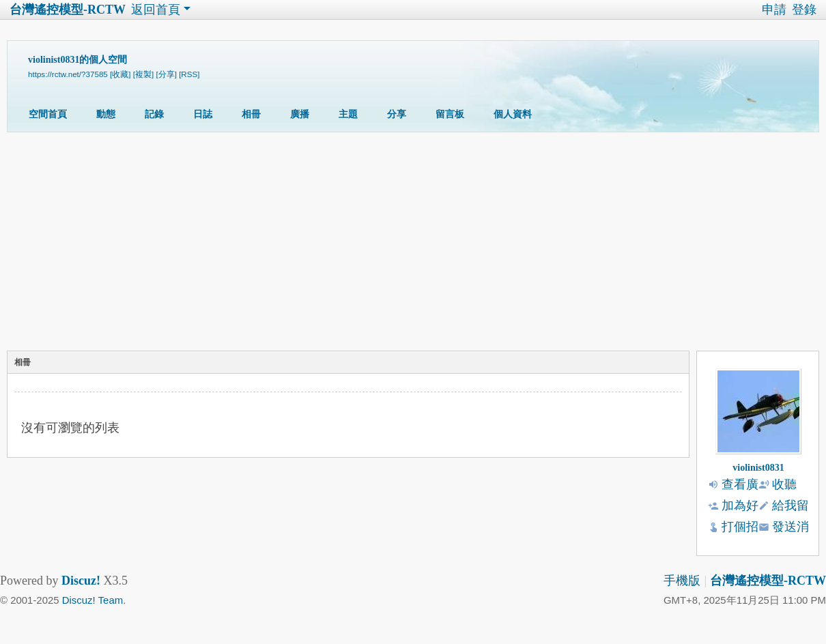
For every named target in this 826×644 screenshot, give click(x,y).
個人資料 (513, 114)
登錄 (804, 10)
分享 (397, 114)
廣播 (300, 114)
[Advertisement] (410, 245)
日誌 (203, 114)
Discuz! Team (92, 600)
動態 (106, 114)
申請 (774, 10)
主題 (348, 114)
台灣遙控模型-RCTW (68, 10)
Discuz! (81, 581)
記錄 (154, 114)
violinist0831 (758, 468)
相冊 (251, 114)
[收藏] (120, 74)
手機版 (682, 581)
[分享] (166, 74)
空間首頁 (48, 114)
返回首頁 (156, 10)
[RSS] (189, 74)
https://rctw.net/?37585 (68, 74)
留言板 (450, 114)
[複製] (143, 74)
